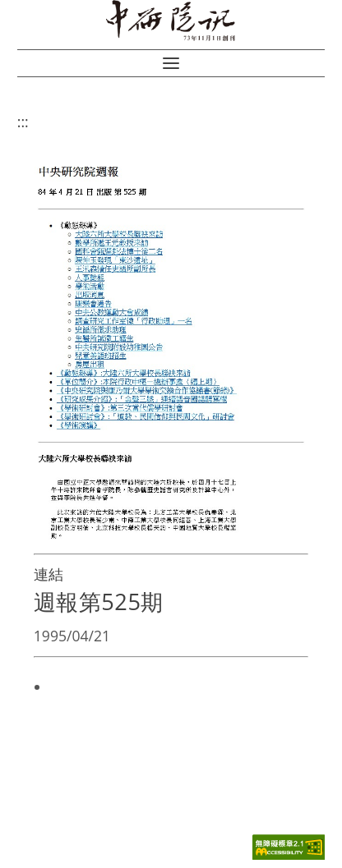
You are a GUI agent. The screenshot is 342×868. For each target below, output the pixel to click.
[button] (171, 63)
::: (23, 122)
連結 (49, 574)
